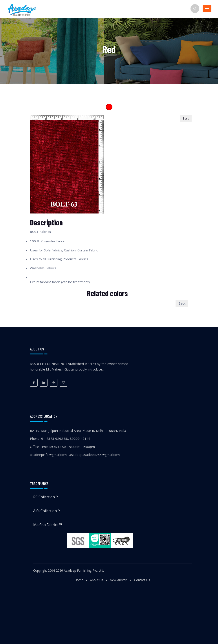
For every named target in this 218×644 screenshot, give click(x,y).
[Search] (195, 9)
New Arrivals (119, 580)
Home (79, 580)
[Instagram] (63, 383)
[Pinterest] (54, 383)
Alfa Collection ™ (47, 511)
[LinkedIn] (44, 383)
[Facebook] (34, 383)
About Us (97, 580)
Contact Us (142, 580)
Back (182, 303)
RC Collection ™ (46, 497)
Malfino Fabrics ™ (48, 525)
